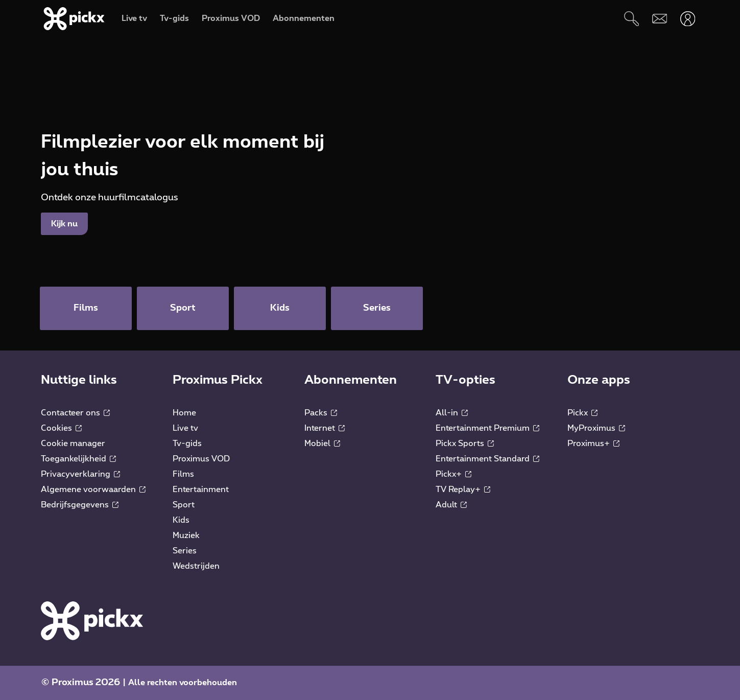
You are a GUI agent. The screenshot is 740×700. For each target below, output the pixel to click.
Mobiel (322, 444)
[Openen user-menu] (688, 19)
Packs (321, 413)
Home (184, 413)
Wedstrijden (196, 566)
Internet (325, 428)
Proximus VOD (201, 459)
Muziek (186, 535)
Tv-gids (187, 444)
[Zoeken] (631, 19)
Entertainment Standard (487, 459)
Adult (451, 505)
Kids (181, 520)
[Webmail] (660, 19)
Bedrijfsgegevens (80, 505)
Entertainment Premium (487, 428)
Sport (184, 505)
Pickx (582, 413)
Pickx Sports (465, 444)
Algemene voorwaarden (93, 489)
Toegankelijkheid (78, 459)
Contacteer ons (75, 413)
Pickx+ (453, 474)
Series (185, 551)
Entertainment (201, 489)
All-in (452, 413)
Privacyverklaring (80, 474)
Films (183, 474)
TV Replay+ (463, 489)
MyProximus (596, 428)
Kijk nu (64, 224)
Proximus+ (593, 444)
